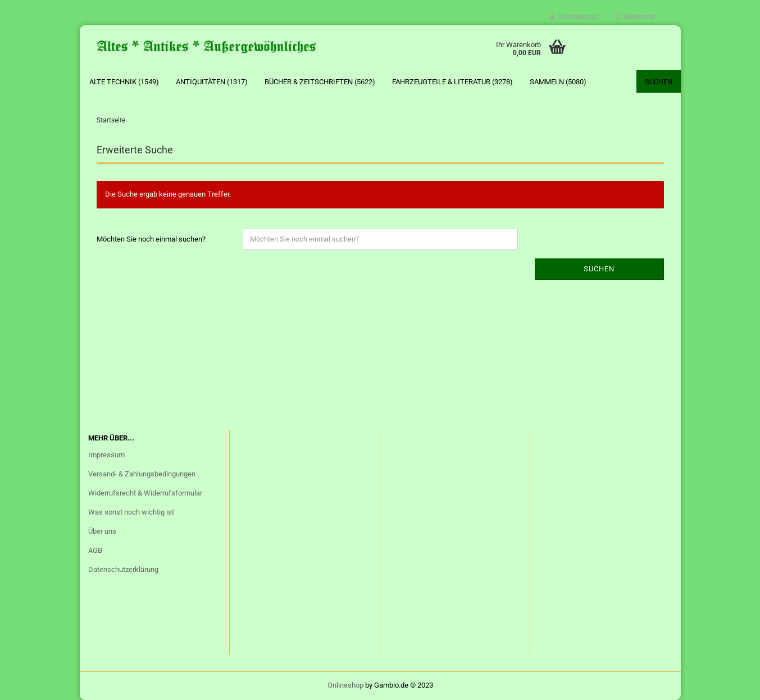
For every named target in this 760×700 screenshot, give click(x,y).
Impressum (106, 455)
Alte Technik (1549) (124, 82)
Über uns (102, 531)
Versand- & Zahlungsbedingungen (142, 474)
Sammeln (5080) (558, 82)
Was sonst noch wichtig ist (131, 512)
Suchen (659, 82)
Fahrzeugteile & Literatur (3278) (452, 82)
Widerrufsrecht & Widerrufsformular (145, 493)
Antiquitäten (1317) (212, 82)
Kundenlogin (574, 17)
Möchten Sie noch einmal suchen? (151, 239)
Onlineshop (345, 685)
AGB (95, 550)
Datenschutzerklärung (123, 569)
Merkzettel (635, 17)
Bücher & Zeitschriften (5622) (320, 82)
